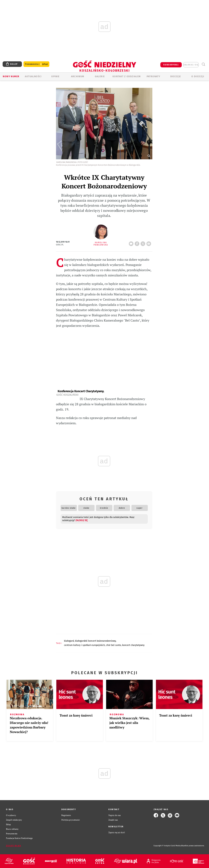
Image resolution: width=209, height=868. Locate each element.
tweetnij (144, 243)
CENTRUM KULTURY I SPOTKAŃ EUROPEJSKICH (84, 645)
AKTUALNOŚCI (33, 76)
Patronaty (153, 76)
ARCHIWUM (78, 76)
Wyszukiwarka (203, 64)
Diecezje (176, 76)
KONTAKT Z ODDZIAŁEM (127, 76)
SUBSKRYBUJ (171, 65)
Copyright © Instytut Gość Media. (167, 846)
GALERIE (100, 76)
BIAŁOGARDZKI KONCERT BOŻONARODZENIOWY (95, 641)
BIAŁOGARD (69, 641)
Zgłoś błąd (14, 846)
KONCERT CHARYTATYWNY (133, 645)
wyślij (149, 243)
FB (138, 243)
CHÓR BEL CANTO (113, 645)
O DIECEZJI (198, 76)
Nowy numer (11, 76)
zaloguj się (191, 65)
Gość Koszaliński (67, 395)
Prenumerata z (36, 64)
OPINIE (55, 76)
